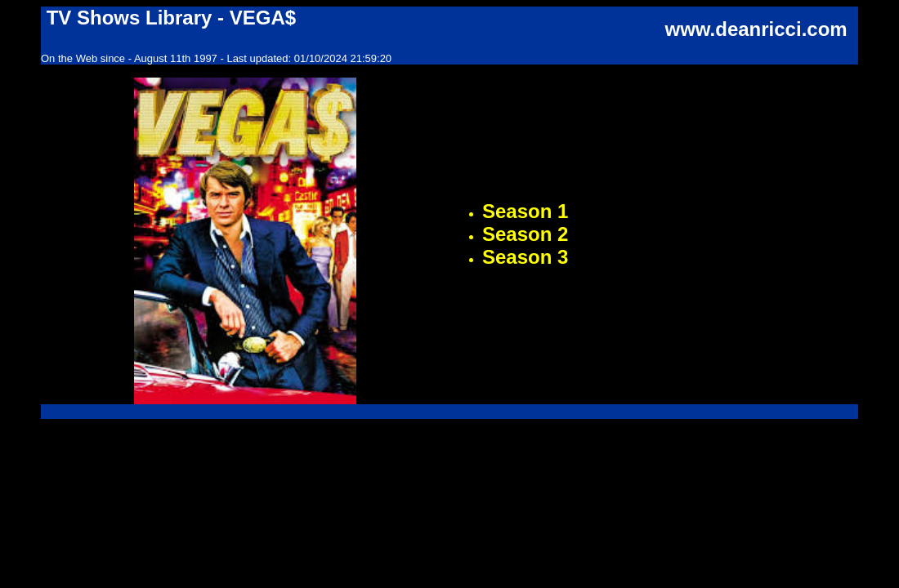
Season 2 (525, 234)
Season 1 (525, 211)
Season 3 (525, 257)
